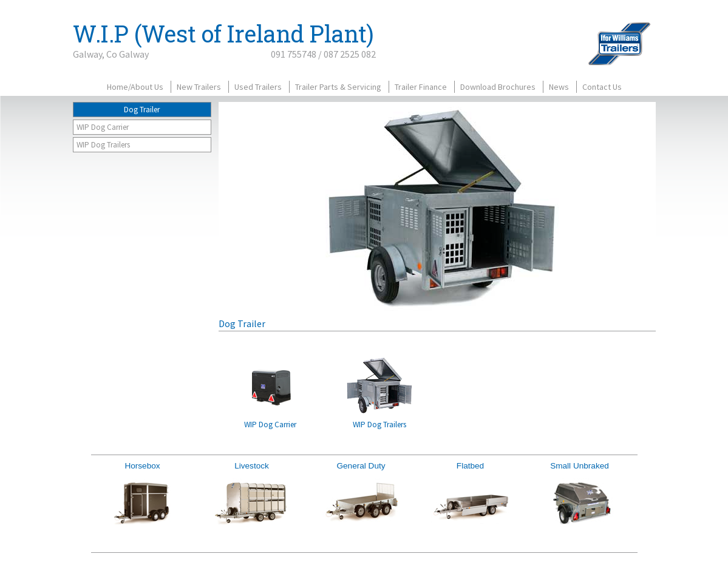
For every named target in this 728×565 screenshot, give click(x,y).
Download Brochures (498, 87)
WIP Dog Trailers (103, 145)
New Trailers (199, 87)
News (559, 87)
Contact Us (602, 87)
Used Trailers (258, 87)
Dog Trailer (142, 110)
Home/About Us (135, 87)
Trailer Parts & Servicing (338, 87)
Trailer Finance (421, 87)
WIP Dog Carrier (103, 127)
